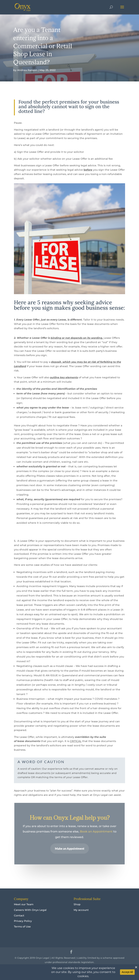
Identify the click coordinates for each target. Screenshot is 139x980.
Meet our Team (24, 904)
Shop (77, 904)
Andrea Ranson (27, 70)
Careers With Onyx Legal (30, 910)
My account (81, 910)
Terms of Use (22, 927)
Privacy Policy (23, 921)
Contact (19, 916)
